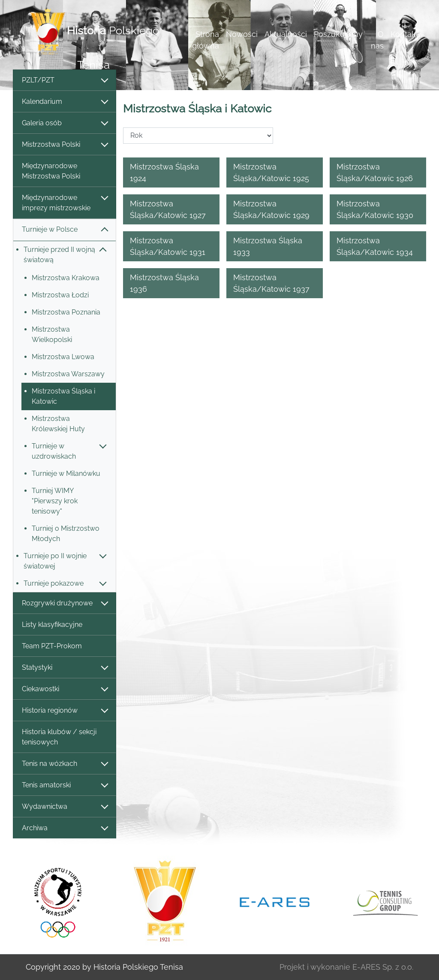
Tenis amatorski (65, 785)
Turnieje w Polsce (65, 230)
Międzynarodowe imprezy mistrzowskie (65, 203)
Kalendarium (65, 102)
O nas (377, 40)
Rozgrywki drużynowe (65, 603)
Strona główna (206, 40)
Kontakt (404, 34)
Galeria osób (65, 123)
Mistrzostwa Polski (65, 145)
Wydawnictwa (65, 807)
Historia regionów (65, 711)
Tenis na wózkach (65, 764)
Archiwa (65, 828)
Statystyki (65, 668)
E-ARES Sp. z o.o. (383, 967)
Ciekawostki (65, 689)
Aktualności (286, 34)
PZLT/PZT (65, 80)
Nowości (242, 34)
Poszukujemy (338, 34)
